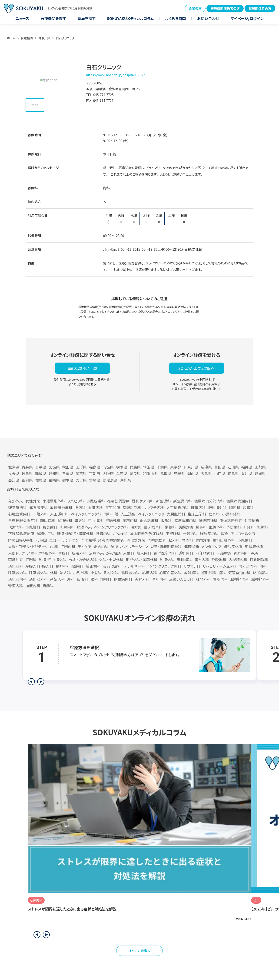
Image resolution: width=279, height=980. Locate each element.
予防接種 (88, 540)
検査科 (214, 514)
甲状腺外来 (254, 547)
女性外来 (33, 501)
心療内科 (149, 573)
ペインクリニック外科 (111, 527)
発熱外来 (16, 501)
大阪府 (108, 473)
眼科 (94, 579)
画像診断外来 (231, 520)
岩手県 (41, 467)
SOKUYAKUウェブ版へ (196, 368)
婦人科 (65, 573)
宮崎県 (95, 480)
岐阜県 (27, 473)
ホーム (11, 38)
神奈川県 (44, 38)
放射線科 (191, 573)
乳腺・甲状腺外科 (53, 560)
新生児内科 (183, 501)
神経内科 (241, 553)
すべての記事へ (140, 951)
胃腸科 (64, 553)
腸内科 (80, 507)
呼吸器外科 (38, 573)
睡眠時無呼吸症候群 (146, 533)
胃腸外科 (113, 520)
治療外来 (96, 553)
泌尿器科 (260, 573)
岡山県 (193, 473)
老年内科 (159, 579)
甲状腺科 (96, 520)
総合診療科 (149, 520)
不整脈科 (173, 533)
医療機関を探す (53, 18)
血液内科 (33, 586)
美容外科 (142, 579)
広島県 (206, 473)
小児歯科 (245, 540)
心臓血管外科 (170, 573)
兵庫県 (122, 473)
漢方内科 (202, 560)
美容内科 (130, 520)
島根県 (179, 473)
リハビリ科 (76, 501)
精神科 (106, 579)
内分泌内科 (248, 566)
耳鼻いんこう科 (181, 579)
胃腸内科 (220, 579)
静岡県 (41, 473)
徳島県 (233, 473)
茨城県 (108, 467)
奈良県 (135, 473)
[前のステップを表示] (31, 682)
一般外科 (40, 514)
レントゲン (70, 540)
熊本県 (68, 480)
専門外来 (203, 540)
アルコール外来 (243, 533)
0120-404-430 (85, 368)
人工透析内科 (178, 507)
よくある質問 (175, 18)
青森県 (27, 467)
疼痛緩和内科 (185, 520)
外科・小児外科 (111, 560)
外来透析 (252, 520)
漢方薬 (136, 527)
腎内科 (188, 540)
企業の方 (195, 8)
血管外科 (216, 527)
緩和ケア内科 (143, 501)
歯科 (222, 573)
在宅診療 (113, 507)
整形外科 (209, 573)
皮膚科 (83, 579)
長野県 (14, 473)
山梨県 (260, 467)
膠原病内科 (209, 533)
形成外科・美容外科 (142, 560)
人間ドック (17, 553)
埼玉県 (149, 467)
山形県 (81, 467)
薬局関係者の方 (260, 8)
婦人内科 (144, 553)
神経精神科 (208, 520)
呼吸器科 (219, 560)
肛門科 (31, 560)
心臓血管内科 (19, 514)
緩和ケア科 (46, 533)
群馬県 (135, 467)
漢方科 (80, 520)
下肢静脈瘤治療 (21, 533)
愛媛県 (260, 473)
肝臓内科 (103, 533)
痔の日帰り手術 (21, 540)
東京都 (176, 467)
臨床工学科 (197, 514)
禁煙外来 (16, 560)
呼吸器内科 (17, 573)
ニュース (22, 18)
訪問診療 (186, 527)
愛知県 (54, 473)
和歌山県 (150, 473)
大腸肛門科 (176, 514)
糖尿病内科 (123, 579)
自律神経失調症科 (23, 520)
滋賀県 (81, 473)
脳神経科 (65, 520)
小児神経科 (231, 514)
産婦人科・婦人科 (39, 566)
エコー (55, 540)
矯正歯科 (93, 566)
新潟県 (206, 467)
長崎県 (54, 480)
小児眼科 (33, 527)
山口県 (220, 473)
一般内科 (190, 533)
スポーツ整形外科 (42, 553)
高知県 (14, 480)
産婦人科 (57, 579)
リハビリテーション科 (219, 566)
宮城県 (54, 467)
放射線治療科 (61, 507)
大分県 (81, 480)
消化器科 (16, 566)
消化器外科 (38, 579)
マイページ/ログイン (247, 18)
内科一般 (111, 514)
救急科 (166, 520)
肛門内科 (68, 547)
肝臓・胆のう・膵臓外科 (75, 533)
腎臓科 (248, 507)
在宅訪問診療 (118, 501)
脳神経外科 (260, 579)
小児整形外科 (54, 501)
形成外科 (111, 573)
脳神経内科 (239, 579)
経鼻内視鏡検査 (111, 540)
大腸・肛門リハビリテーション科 (33, 547)
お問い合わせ (208, 18)
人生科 (129, 553)
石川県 (233, 467)
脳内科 (235, 507)
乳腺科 (262, 527)
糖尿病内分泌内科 (209, 501)
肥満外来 (84, 527)
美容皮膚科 (112, 566)
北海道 (14, 467)
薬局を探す (86, 18)
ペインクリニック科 (86, 514)
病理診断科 (132, 507)
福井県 (247, 467)
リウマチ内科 (154, 507)
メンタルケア (211, 547)
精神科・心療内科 (70, 566)
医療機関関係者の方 (225, 8)
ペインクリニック (151, 514)
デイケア (85, 547)
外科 (54, 573)
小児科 (96, 573)
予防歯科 (234, 527)
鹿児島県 (110, 480)
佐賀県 (41, 480)
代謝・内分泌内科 (83, 560)
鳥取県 (166, 473)
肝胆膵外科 (218, 507)
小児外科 (81, 573)
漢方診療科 (38, 507)
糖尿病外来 (233, 547)
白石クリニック (65, 38)
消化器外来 (136, 540)
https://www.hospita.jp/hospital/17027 (116, 75)
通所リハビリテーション (129, 547)
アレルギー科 (135, 566)
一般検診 (224, 553)
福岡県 (27, 480)
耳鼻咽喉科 (259, 560)
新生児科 (163, 501)
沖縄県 (125, 480)
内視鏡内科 (238, 560)
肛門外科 (203, 579)
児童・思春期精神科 (166, 547)
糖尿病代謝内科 (239, 501)
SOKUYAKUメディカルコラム (130, 18)
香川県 (247, 473)
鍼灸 (225, 533)
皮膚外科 (79, 553)
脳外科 (174, 540)
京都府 (95, 473)
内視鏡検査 (157, 540)
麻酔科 (48, 586)
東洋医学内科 (165, 553)
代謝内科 (16, 527)
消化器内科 (17, 579)
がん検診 (120, 533)
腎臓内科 (16, 586)
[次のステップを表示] (41, 682)
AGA (254, 553)
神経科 (249, 527)
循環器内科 (130, 573)
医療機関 (27, 38)
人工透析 (128, 514)
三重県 (68, 473)
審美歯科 (50, 527)
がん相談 (114, 553)
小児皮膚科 (96, 501)
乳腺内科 (67, 527)
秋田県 (68, 467)
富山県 (220, 467)
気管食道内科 (239, 573)
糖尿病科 (48, 520)
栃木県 (122, 467)
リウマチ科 (192, 566)
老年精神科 (205, 553)
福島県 (95, 467)
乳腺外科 (167, 560)
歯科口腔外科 (224, 540)
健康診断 (192, 547)
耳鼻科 (201, 527)
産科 (71, 579)
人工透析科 (59, 514)
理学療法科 (17, 507)
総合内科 (101, 547)
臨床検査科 (153, 527)
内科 (263, 566)
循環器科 (184, 560)
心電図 (41, 540)
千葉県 (162, 467)
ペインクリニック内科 (164, 566)
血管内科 (96, 507)
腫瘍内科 (199, 507)
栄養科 (170, 527)
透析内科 (186, 553)
